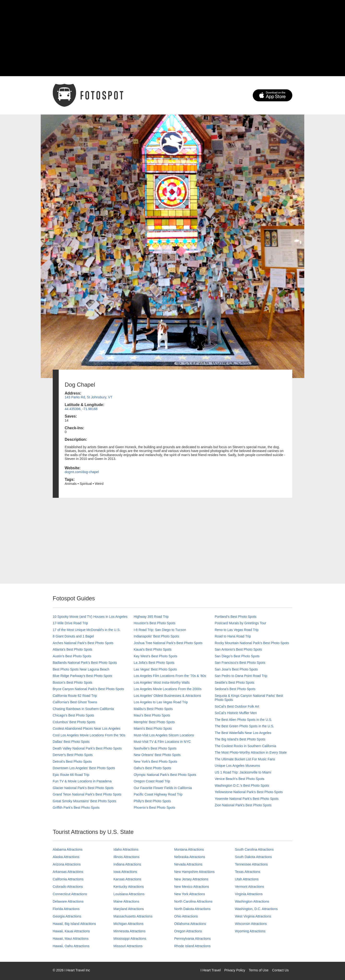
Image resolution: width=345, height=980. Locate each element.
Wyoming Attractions (250, 931)
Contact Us (280, 970)
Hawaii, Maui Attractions (71, 939)
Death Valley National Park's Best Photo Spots (87, 748)
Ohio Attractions (186, 916)
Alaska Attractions (66, 857)
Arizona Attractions (67, 864)
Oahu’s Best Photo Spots (152, 768)
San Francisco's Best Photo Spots (240, 663)
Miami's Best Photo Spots (153, 728)
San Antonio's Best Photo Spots (238, 649)
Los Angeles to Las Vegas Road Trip (161, 702)
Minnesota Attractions (130, 931)
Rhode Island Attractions (192, 946)
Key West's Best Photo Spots (155, 656)
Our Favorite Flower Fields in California (163, 788)
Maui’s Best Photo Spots (152, 715)
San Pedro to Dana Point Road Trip (241, 676)
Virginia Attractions (249, 894)
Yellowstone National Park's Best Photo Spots (249, 792)
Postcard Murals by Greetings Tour (240, 623)
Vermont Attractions (250, 887)
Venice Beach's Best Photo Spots (239, 779)
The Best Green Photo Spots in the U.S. (244, 726)
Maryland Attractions (129, 909)
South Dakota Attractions (253, 857)
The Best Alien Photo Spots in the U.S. (243, 720)
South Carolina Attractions (254, 849)
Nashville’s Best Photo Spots (155, 748)
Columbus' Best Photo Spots (74, 722)
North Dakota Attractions (192, 909)
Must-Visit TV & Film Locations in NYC (162, 742)
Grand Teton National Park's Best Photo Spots (87, 794)
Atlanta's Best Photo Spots (72, 649)
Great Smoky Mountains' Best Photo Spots (84, 801)
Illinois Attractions (126, 857)
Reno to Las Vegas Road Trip (237, 630)
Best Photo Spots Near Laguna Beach (81, 669)
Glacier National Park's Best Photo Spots (83, 788)
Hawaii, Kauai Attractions (71, 931)
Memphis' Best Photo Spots (154, 722)
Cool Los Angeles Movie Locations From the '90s (89, 735)
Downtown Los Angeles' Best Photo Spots (84, 768)
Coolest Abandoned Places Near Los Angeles (87, 728)
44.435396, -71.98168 (81, 409)
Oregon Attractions (188, 931)
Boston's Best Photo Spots (72, 682)
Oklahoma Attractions (190, 924)
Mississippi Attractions (130, 939)
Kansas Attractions (127, 879)
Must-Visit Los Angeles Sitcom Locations (164, 735)
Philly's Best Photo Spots (152, 801)
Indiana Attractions (127, 864)
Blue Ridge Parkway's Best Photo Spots (82, 676)
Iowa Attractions (125, 872)
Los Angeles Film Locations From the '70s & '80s (170, 676)
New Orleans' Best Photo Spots (157, 755)
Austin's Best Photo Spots (72, 656)
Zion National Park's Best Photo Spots (243, 805)
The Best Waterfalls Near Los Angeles (243, 733)
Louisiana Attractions (129, 894)
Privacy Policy (235, 970)
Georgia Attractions (67, 916)
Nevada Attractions (188, 864)
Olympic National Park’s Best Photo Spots (165, 775)
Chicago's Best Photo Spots (73, 715)
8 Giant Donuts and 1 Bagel (73, 636)
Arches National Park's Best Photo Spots (83, 643)
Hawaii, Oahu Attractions (71, 946)
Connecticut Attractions (70, 894)
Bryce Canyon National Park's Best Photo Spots (88, 689)
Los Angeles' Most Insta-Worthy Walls (162, 682)
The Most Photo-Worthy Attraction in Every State (251, 752)
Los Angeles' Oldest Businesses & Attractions (167, 696)
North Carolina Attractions (193, 901)
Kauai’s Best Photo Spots (153, 649)
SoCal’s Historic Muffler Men (236, 713)
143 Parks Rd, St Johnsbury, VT (89, 397)
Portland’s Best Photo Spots (236, 617)
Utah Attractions (247, 879)
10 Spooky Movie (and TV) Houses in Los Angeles (90, 617)
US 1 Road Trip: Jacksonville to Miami (243, 772)
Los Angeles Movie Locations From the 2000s (168, 689)
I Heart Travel (211, 970)
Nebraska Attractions (190, 857)
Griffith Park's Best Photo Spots (76, 808)
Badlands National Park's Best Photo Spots (85, 663)
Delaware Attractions (68, 901)
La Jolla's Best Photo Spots (154, 663)
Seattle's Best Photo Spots (234, 682)
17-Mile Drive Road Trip (70, 623)
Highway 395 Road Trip (151, 617)
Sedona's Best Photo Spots (235, 689)
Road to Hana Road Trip (233, 636)
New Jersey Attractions (191, 879)
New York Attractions (190, 894)
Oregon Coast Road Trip (152, 781)
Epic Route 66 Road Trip (71, 775)
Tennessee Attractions (251, 864)
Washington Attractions (252, 901)
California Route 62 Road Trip (75, 696)
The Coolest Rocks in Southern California (245, 746)
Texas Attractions (248, 872)
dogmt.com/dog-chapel (82, 472)
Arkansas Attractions (68, 872)
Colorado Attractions (68, 887)
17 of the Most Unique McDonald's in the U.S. (87, 630)
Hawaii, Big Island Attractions (74, 924)
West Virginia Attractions (253, 916)
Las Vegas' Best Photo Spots (155, 669)
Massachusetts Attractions (133, 916)
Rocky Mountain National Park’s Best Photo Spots (252, 643)
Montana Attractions (189, 849)
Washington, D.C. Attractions (256, 909)
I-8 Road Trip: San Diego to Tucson (160, 630)
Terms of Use (259, 970)
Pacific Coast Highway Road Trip (158, 794)
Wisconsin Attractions (251, 924)
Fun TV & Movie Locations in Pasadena (82, 781)
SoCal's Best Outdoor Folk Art (237, 706)
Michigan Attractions (129, 924)
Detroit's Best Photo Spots (72, 762)
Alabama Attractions (68, 849)
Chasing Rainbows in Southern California (83, 709)
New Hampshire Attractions (194, 872)
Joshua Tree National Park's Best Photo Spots (168, 643)
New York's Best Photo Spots (155, 762)
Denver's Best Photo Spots (73, 755)
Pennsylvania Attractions (193, 939)
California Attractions (68, 879)
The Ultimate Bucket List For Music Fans (245, 759)
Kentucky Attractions (129, 887)
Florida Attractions (66, 909)
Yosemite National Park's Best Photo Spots (247, 799)
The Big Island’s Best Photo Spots (240, 739)
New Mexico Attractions (192, 887)
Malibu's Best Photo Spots (153, 709)
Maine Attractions (126, 901)
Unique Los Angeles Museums (237, 766)
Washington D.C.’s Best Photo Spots (242, 785)
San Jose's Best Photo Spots (236, 669)
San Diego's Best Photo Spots (237, 656)
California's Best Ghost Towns (75, 702)
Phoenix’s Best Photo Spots (154, 808)
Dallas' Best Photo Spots (71, 742)
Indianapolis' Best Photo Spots (156, 636)
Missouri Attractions (128, 946)
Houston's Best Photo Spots (155, 623)
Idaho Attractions (126, 849)
